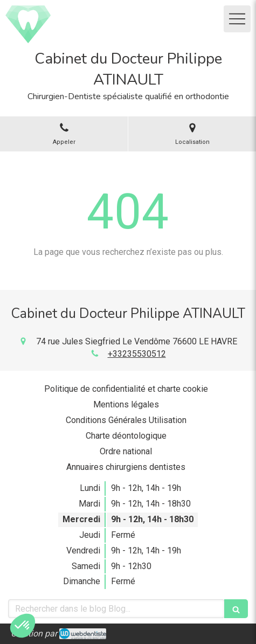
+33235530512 (137, 354)
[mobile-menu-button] (237, 19)
